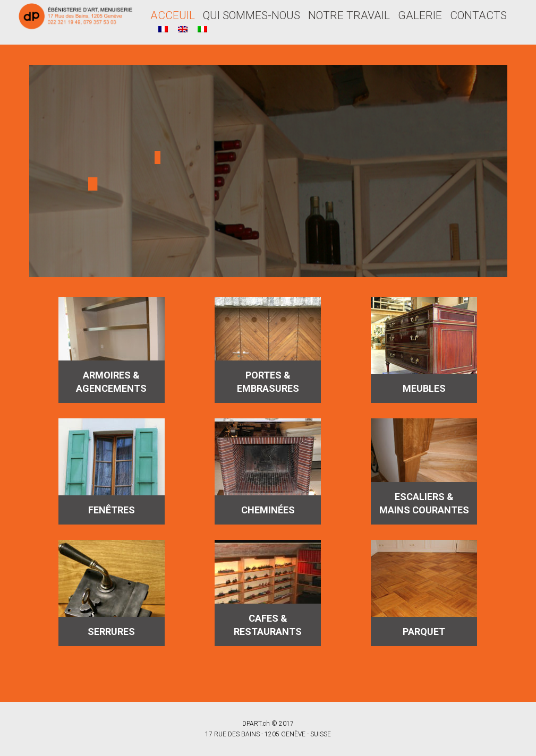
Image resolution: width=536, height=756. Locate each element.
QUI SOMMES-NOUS (252, 15)
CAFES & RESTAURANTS (268, 625)
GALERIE (420, 15)
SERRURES (111, 632)
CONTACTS (478, 15)
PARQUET (424, 632)
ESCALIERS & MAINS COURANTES (424, 503)
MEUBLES (424, 388)
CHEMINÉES (268, 510)
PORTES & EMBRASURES (268, 382)
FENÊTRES (112, 510)
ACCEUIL (173, 15)
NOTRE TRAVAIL (349, 15)
